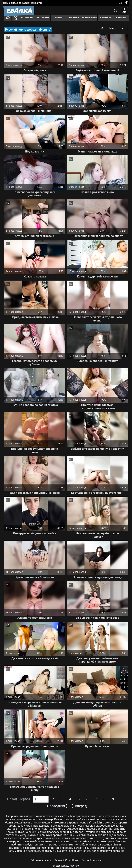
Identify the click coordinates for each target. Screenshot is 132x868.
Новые (58, 18)
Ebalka (74, 866)
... (122, 799)
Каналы (121, 18)
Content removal (92, 860)
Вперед (81, 806)
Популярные (90, 18)
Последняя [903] (60, 806)
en (121, 3)
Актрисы (105, 18)
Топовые (74, 18)
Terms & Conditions (66, 860)
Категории (27, 18)
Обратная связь (41, 860)
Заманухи (43, 18)
